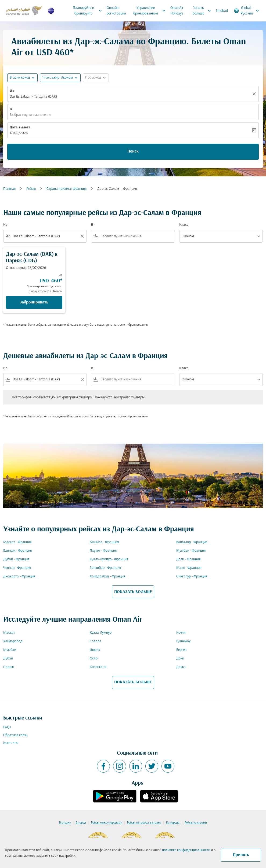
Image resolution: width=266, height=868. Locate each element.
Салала (96, 641)
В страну (65, 823)
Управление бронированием (151, 11)
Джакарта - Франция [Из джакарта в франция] (19, 576)
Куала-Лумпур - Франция (109, 559)
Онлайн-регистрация (116, 11)
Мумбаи (10, 650)
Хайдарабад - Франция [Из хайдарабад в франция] (107, 576)
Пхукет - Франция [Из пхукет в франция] (103, 551)
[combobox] (45, 236)
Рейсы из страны (196, 823)
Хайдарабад (13, 641)
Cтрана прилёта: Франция (66, 189)
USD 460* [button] (55, 53)
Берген (181, 650)
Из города (173, 823)
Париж (8, 667)
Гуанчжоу (183, 641)
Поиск (133, 151)
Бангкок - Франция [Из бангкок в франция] (17, 551)
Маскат (9, 633)
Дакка (181, 667)
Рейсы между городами (107, 823)
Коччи (181, 633)
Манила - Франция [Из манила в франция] (104, 542)
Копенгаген (98, 667)
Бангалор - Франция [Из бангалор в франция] (192, 542)
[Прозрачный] (255, 94)
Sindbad (222, 11)
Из (12, 91)
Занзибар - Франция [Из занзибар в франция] (105, 568)
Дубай (8, 659)
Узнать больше (203, 11)
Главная (9, 189)
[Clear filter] (82, 236)
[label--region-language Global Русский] (247, 11)
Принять (241, 855)
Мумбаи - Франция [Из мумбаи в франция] (191, 551)
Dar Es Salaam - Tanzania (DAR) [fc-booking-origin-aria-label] (33, 97)
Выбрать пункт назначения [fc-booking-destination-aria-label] (30, 115)
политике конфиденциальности (186, 850)
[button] (60, 78)
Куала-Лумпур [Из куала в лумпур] (101, 633)
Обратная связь (15, 735)
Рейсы (31, 189)
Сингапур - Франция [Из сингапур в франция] (192, 576)
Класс (184, 225)
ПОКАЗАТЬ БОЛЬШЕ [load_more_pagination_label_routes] (133, 592)
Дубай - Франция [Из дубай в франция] (16, 559)
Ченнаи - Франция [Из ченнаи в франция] (17, 568)
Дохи (180, 659)
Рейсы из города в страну (144, 823)
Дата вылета (20, 127)
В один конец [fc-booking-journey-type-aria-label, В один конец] (20, 78)
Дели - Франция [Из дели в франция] (188, 559)
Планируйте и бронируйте (89, 11)
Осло (94, 659)
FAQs (7, 727)
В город (81, 823)
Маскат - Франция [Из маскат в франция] (17, 542)
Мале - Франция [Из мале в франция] (189, 568)
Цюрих (95, 650)
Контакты (11, 743)
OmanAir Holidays (177, 11)
